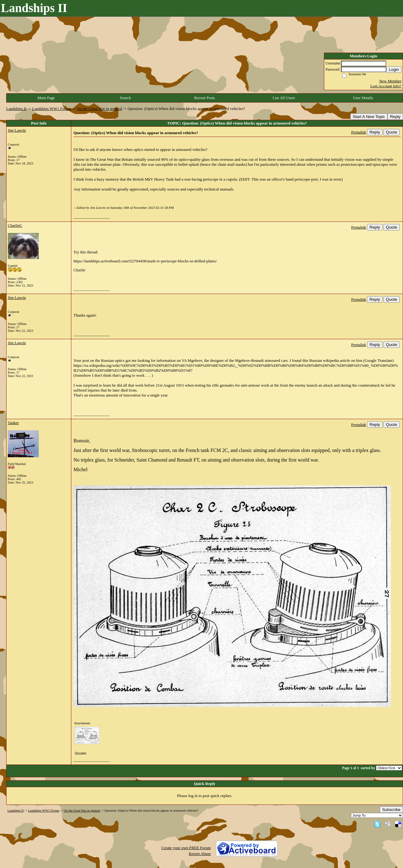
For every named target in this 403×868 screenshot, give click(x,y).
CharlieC (15, 225)
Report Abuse (200, 854)
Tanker (13, 423)
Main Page (46, 98)
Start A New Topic (369, 117)
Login (394, 70)
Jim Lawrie (17, 130)
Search (125, 98)
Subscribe (391, 810)
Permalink (359, 132)
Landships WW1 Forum (52, 109)
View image (80, 753)
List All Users (284, 98)
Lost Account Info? (386, 86)
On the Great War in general (99, 109)
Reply (395, 117)
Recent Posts (205, 98)
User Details (363, 98)
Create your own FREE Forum (186, 848)
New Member (390, 81)
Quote (392, 132)
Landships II (16, 109)
